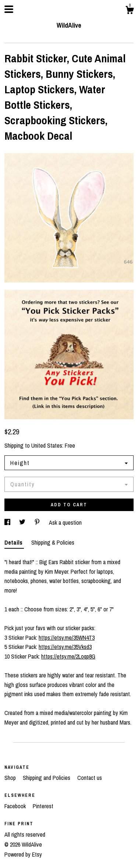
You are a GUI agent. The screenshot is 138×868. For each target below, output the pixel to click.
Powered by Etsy (23, 854)
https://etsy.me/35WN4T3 (67, 638)
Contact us (90, 778)
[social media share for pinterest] (38, 522)
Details (14, 542)
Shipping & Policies (53, 542)
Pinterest (43, 806)
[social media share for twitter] (23, 522)
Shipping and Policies (47, 778)
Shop (11, 778)
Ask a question (65, 522)
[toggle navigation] (9, 9)
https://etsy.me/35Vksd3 (65, 647)
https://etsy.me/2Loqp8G (68, 656)
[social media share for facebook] (8, 522)
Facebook (16, 806)
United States (47, 445)
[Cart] (130, 11)
